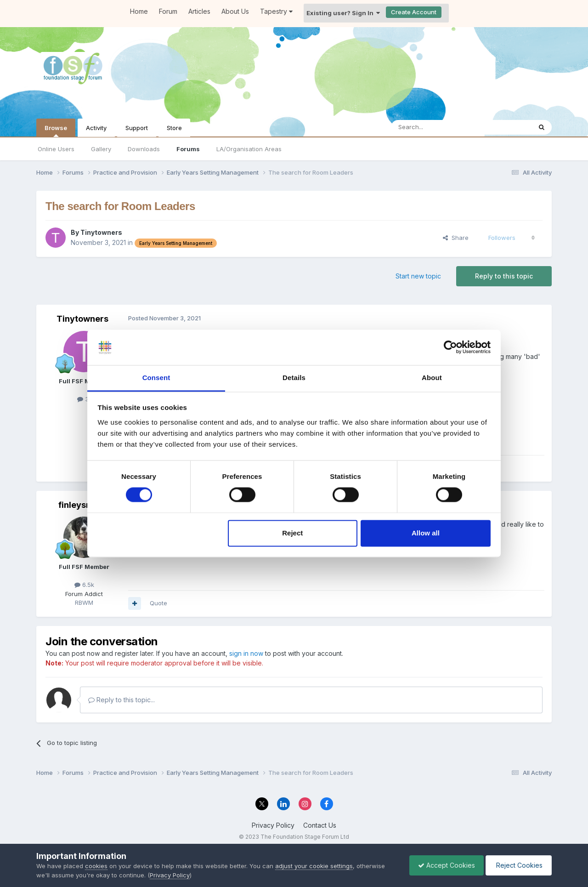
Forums (188, 149)
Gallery (101, 149)
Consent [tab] (156, 378)
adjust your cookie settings (314, 866)
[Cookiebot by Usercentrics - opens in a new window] (450, 347)
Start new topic (418, 276)
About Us (235, 11)
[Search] (438, 127)
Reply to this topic (504, 276)
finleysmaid (82, 505)
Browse (56, 131)
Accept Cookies (444, 865)
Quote (158, 603)
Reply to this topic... (122, 700)
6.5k (84, 585)
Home (139, 11)
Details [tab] (294, 378)
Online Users (56, 149)
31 (84, 399)
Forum (168, 11)
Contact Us (320, 825)
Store (174, 128)
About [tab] (432, 378)
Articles (199, 11)
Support (137, 128)
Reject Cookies (518, 865)
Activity (96, 128)
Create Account (414, 12)
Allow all (426, 533)
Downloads (144, 149)
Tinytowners (101, 232)
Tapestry (276, 11)
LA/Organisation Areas (249, 149)
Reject (292, 533)
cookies (96, 866)
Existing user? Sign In (343, 13)
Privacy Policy (273, 825)
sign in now (246, 653)
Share (456, 238)
